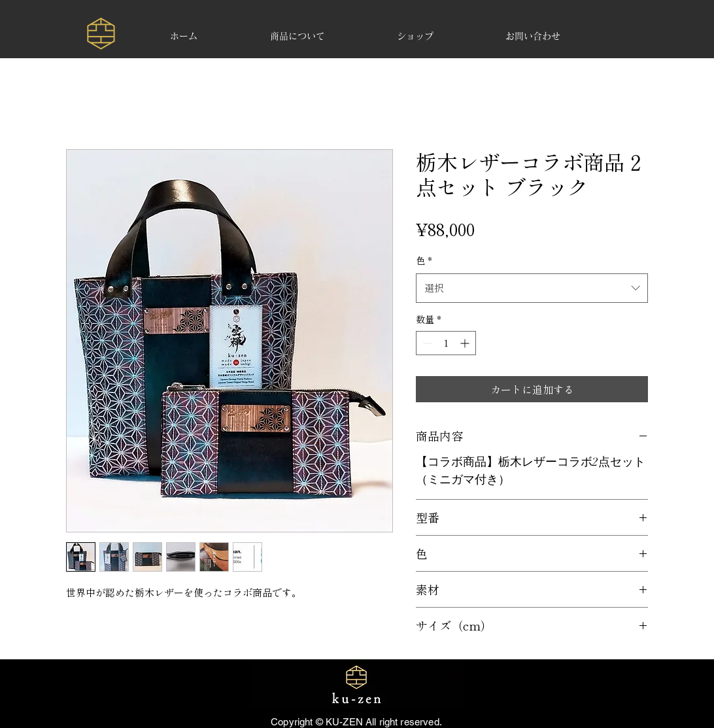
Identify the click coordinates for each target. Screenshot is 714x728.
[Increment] (466, 343)
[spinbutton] (446, 343)
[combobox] (532, 288)
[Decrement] (426, 343)
